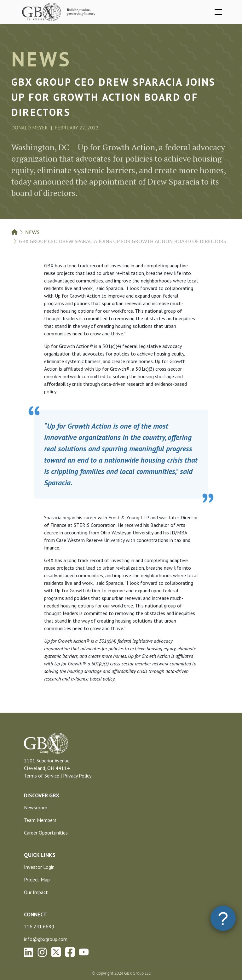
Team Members (40, 820)
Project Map (37, 880)
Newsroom (36, 807)
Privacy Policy (77, 776)
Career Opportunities (46, 833)
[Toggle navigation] (218, 12)
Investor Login (39, 867)
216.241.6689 (39, 926)
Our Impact (36, 892)
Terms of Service (42, 776)
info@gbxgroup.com (46, 939)
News (32, 233)
